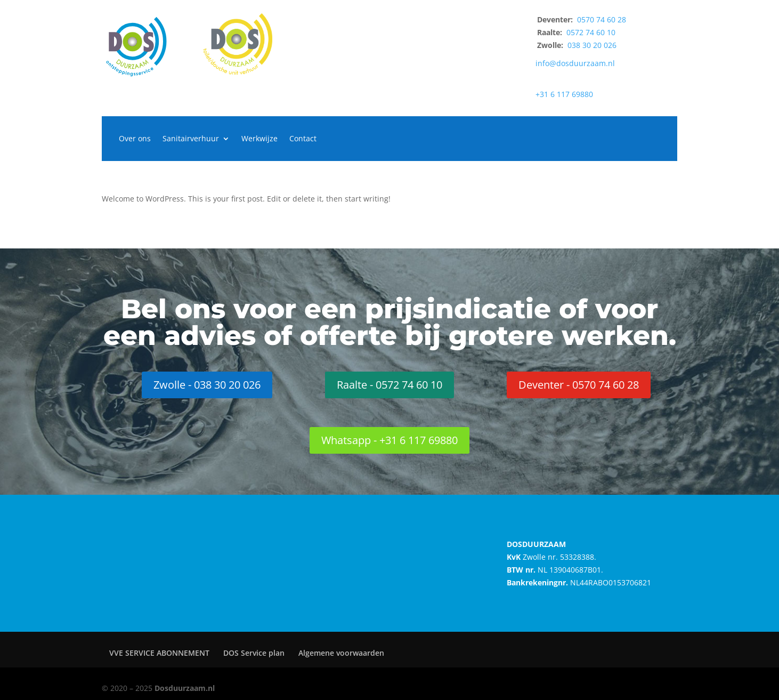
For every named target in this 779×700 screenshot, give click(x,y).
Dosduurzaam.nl (185, 688)
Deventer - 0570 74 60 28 (579, 385)
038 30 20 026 (592, 45)
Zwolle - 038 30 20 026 (207, 385)
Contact (303, 139)
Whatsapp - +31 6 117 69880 (389, 440)
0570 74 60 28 (602, 19)
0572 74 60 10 (591, 32)
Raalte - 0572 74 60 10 (389, 385)
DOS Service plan (254, 653)
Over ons (135, 139)
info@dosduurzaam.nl (575, 63)
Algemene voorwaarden (341, 653)
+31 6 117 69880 (564, 94)
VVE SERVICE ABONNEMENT (159, 653)
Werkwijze (259, 139)
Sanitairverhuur (191, 139)
